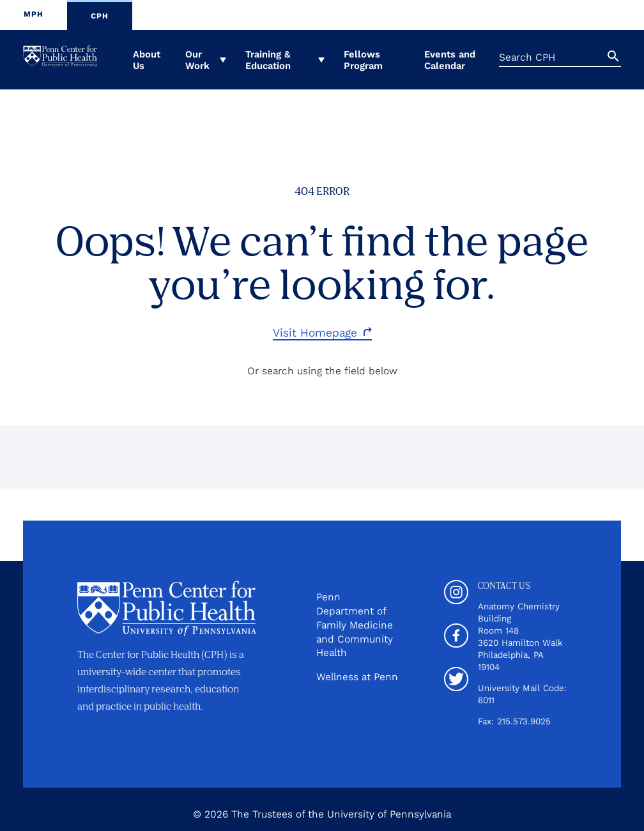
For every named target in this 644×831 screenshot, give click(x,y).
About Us (147, 60)
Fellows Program (363, 60)
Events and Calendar (450, 60)
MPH (34, 14)
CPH (100, 16)
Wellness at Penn (357, 677)
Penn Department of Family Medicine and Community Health (355, 625)
